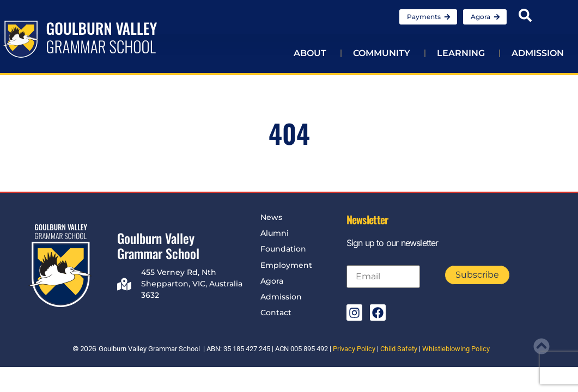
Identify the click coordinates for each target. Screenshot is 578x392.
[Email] (383, 277)
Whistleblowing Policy (456, 349)
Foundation (283, 249)
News (271, 217)
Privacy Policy (354, 349)
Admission (281, 297)
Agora (272, 281)
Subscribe (477, 275)
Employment (286, 265)
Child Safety (399, 349)
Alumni (275, 233)
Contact (276, 313)
